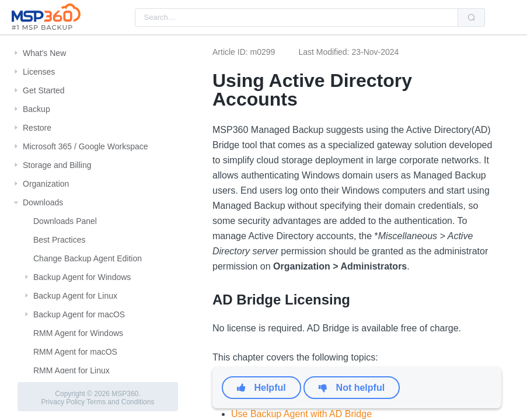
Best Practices (59, 240)
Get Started (44, 90)
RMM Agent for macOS (75, 352)
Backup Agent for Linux (75, 296)
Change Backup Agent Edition (88, 258)
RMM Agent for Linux (71, 370)
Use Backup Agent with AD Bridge (301, 414)
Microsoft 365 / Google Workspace (85, 146)
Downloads (43, 202)
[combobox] (296, 17)
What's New (44, 53)
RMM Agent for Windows (78, 333)
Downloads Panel (65, 221)
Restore (37, 128)
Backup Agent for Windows (82, 277)
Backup (36, 109)
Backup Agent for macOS (79, 314)
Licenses (39, 72)
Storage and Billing (57, 165)
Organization (46, 184)
